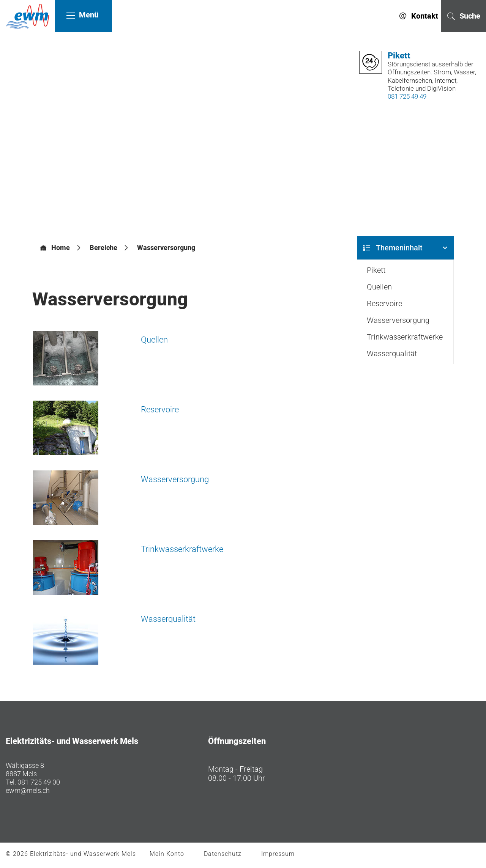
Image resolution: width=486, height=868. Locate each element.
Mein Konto (167, 854)
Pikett (376, 270)
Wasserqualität (168, 619)
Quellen (154, 340)
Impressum (278, 854)
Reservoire (160, 410)
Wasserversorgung (175, 480)
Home (61, 248)
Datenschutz (223, 854)
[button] (103, 248)
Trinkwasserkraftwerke (182, 550)
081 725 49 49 (405, 96)
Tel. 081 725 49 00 (33, 782)
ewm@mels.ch (28, 791)
